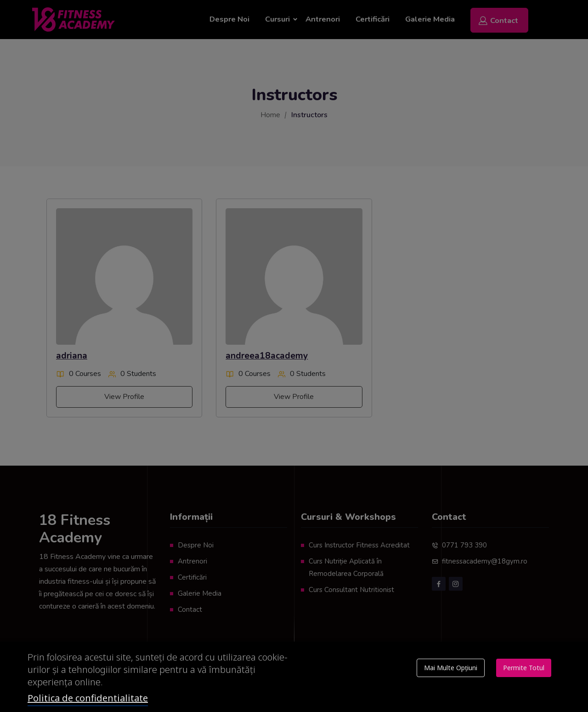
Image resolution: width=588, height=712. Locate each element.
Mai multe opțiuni (451, 668)
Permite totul (524, 668)
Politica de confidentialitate (88, 698)
